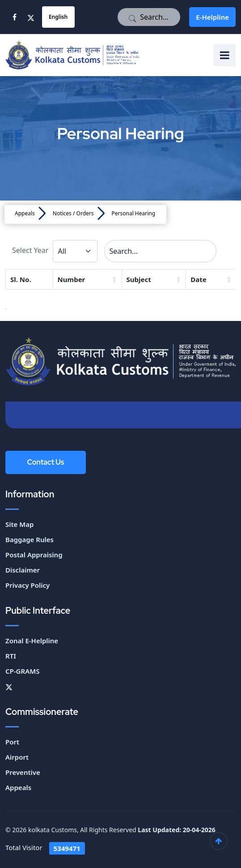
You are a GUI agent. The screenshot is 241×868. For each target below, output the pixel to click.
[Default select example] (75, 251)
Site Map (19, 524)
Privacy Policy (27, 585)
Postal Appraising (34, 555)
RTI (11, 656)
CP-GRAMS (22, 671)
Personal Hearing (134, 213)
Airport (17, 757)
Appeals (25, 213)
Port (12, 742)
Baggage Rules (30, 539)
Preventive (23, 772)
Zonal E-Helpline (32, 641)
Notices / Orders (73, 213)
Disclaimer (23, 570)
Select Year (30, 250)
